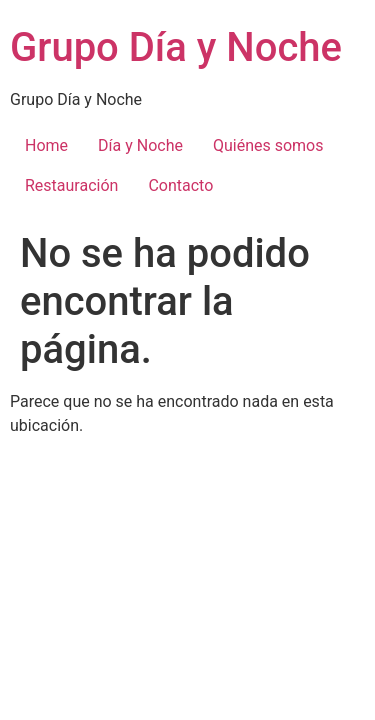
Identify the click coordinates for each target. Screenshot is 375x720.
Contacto (180, 185)
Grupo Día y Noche (176, 47)
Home (46, 145)
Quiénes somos (268, 145)
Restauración (71, 185)
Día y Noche (140, 145)
